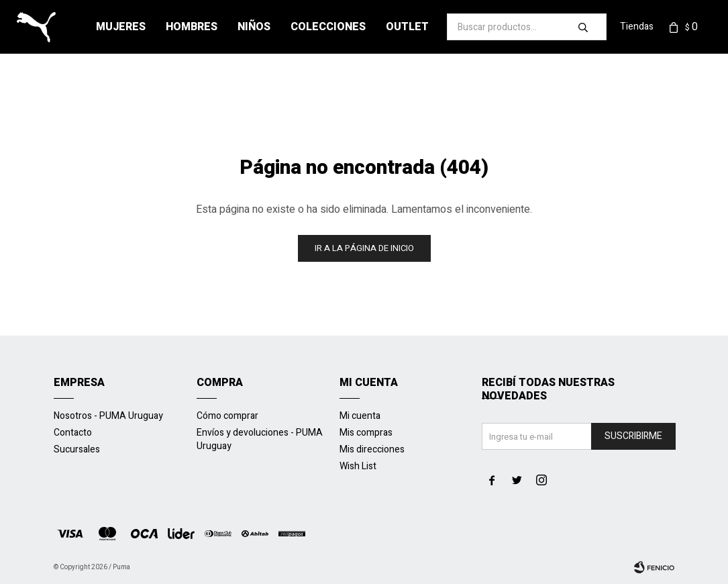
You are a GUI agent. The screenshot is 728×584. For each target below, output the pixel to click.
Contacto (73, 433)
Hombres (192, 27)
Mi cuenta (360, 416)
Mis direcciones (372, 449)
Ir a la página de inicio (364, 248)
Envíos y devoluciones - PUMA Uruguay (260, 439)
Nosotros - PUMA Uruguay (108, 416)
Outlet (407, 27)
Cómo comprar (227, 416)
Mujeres (121, 27)
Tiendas (637, 27)
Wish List (358, 466)
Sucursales (77, 449)
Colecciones (328, 27)
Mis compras (366, 433)
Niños (254, 27)
